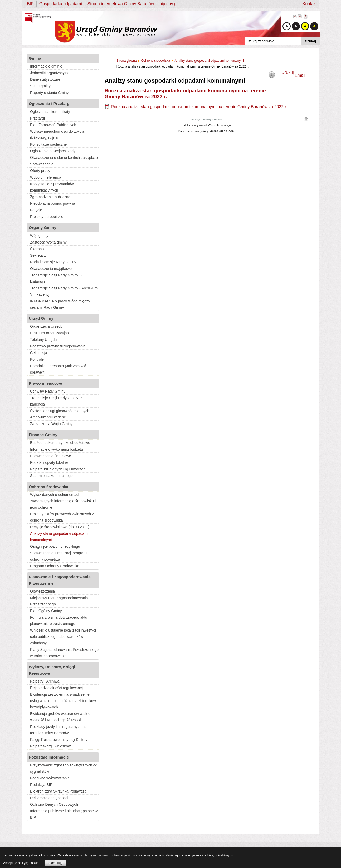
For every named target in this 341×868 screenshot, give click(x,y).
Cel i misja (39, 353)
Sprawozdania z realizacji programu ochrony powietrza (59, 556)
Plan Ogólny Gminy (46, 611)
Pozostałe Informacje (49, 757)
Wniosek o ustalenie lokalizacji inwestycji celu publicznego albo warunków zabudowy (63, 637)
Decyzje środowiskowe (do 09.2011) (60, 527)
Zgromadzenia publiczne (50, 197)
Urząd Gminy (41, 318)
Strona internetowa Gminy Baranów (121, 4)
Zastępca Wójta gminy (48, 242)
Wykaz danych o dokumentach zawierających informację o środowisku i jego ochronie (63, 501)
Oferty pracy (40, 171)
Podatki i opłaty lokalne (49, 462)
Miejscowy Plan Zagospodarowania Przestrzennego (59, 601)
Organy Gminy (43, 228)
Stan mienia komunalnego (51, 476)
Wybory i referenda (46, 177)
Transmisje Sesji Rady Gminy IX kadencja (56, 278)
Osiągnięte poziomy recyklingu (55, 546)
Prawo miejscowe (45, 383)
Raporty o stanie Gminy (49, 93)
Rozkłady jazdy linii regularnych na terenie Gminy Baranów (58, 730)
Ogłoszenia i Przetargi (50, 104)
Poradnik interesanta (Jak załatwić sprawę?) (58, 369)
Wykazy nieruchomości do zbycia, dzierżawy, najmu (58, 135)
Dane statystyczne (45, 79)
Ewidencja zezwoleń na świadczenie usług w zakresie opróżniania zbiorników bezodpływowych (63, 701)
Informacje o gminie (46, 66)
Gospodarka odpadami (61, 4)
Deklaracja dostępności (49, 798)
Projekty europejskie (47, 217)
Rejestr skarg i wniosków (50, 746)
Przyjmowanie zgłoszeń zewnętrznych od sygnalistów (64, 768)
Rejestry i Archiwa (45, 681)
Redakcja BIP (41, 785)
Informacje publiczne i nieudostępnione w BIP (64, 814)
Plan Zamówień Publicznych (53, 125)
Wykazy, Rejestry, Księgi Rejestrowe (52, 670)
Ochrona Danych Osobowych (54, 804)
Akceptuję (55, 863)
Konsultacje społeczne (48, 144)
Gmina (35, 58)
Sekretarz (38, 255)
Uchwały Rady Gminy (48, 391)
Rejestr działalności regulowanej (56, 688)
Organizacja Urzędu (46, 326)
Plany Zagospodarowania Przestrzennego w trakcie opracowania (64, 653)
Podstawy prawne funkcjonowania (58, 346)
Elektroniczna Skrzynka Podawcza (58, 791)
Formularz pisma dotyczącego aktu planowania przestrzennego (59, 621)
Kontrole (37, 359)
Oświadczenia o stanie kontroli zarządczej (64, 158)
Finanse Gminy (43, 435)
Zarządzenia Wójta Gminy (51, 424)
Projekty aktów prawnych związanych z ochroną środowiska (62, 517)
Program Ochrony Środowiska (55, 566)
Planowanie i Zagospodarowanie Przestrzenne (60, 580)
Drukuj (288, 72)
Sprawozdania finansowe (51, 456)
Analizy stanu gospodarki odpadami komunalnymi (59, 537)
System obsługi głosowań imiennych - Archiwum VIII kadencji (61, 414)
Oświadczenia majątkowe (51, 269)
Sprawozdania (42, 164)
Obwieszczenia (42, 591)
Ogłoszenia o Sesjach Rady (53, 151)
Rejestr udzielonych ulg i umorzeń (58, 469)
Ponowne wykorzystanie (50, 778)
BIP (30, 4)
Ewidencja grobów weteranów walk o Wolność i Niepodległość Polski (60, 717)
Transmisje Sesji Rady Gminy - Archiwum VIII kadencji (64, 291)
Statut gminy (40, 86)
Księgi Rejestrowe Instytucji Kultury (59, 740)
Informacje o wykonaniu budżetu (57, 449)
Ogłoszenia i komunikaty (50, 112)
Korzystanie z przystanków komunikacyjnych (52, 187)
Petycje (36, 210)
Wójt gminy (39, 236)
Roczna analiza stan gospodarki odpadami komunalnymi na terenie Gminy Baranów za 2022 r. (199, 107)
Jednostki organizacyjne (50, 73)
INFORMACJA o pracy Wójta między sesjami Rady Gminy (60, 304)
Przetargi (37, 118)
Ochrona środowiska (48, 487)
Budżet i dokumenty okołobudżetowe (60, 443)
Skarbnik (37, 249)
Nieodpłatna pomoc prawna (52, 203)
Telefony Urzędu (43, 340)
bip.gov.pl (168, 4)
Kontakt (310, 4)
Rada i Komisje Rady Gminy (53, 262)
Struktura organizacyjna (49, 333)
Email (300, 75)
